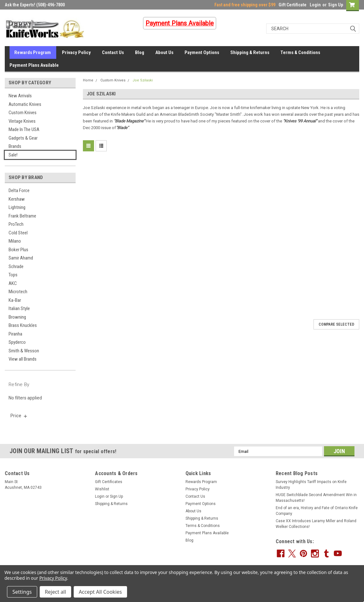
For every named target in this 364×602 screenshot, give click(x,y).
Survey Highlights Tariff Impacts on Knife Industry (311, 485)
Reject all (55, 592)
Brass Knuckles (23, 325)
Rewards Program (33, 52)
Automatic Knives (25, 104)
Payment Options (202, 52)
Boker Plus (18, 250)
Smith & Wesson (24, 351)
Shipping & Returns (250, 52)
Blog (140, 52)
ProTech (16, 224)
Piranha (15, 334)
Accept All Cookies (100, 592)
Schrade (16, 266)
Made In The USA (24, 129)
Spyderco (17, 342)
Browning (17, 317)
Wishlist (102, 489)
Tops (13, 275)
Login (315, 5)
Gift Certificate (293, 5)
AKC (13, 283)
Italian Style (19, 308)
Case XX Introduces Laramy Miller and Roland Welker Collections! (316, 524)
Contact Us (113, 52)
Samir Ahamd (21, 258)
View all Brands (23, 359)
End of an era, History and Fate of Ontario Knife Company (317, 511)
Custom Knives (23, 113)
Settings (22, 592)
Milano (15, 241)
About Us (164, 52)
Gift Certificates (109, 482)
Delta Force (19, 190)
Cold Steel (18, 233)
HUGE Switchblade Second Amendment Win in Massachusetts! (316, 498)
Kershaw (17, 199)
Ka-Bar (15, 300)
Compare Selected (336, 324)
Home (88, 80)
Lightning (17, 207)
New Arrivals (20, 96)
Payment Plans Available (34, 65)
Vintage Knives (22, 121)
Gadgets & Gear (23, 138)
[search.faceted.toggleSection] (19, 416)
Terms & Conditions (300, 52)
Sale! (13, 155)
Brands (15, 146)
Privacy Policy (76, 52)
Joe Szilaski (143, 80)
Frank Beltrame (22, 216)
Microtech (18, 292)
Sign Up (336, 5)
